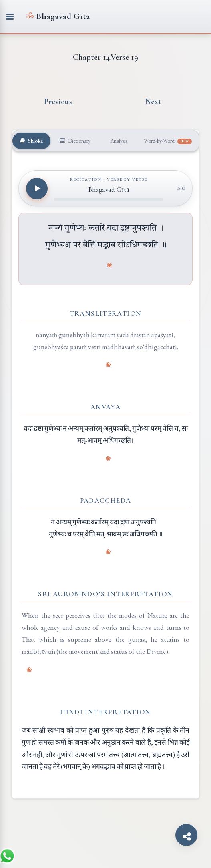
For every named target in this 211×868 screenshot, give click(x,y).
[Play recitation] (37, 189)
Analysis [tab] (118, 141)
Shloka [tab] (31, 141)
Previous (58, 102)
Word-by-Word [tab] (168, 141)
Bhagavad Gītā (58, 16)
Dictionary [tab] (75, 141)
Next (153, 102)
